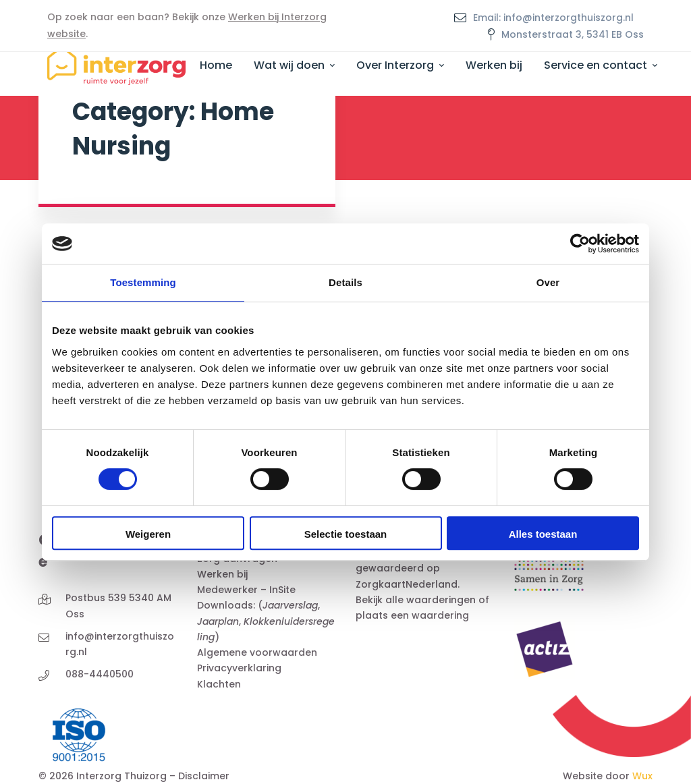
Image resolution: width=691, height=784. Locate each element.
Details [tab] (345, 282)
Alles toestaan (543, 534)
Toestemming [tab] (143, 282)
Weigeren (148, 534)
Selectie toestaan (346, 534)
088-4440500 (100, 674)
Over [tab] (548, 282)
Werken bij (222, 574)
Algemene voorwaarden (257, 652)
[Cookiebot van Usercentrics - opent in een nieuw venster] (580, 244)
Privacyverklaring (239, 668)
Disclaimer (204, 776)
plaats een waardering (412, 615)
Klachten (219, 684)
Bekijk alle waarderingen (416, 600)
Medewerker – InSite (246, 590)
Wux (642, 776)
